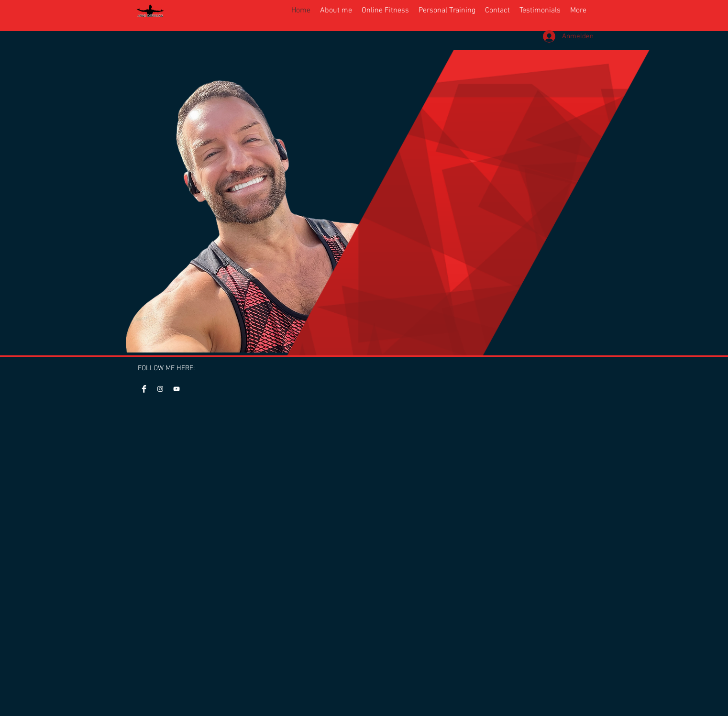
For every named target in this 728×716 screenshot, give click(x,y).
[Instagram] (160, 389)
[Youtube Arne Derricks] (176, 389)
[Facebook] (144, 389)
